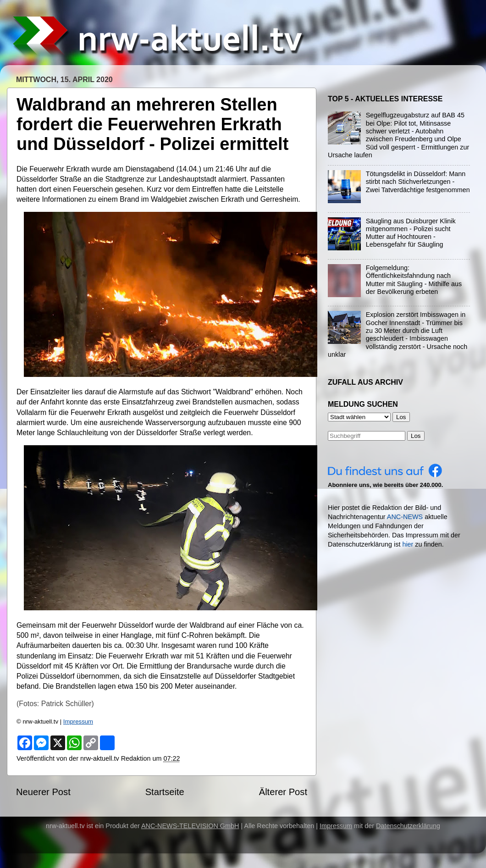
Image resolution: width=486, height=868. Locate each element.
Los (416, 436)
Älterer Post (283, 792)
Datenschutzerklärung (408, 826)
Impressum (78, 721)
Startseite (165, 792)
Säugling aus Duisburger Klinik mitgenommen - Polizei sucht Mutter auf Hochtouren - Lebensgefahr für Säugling (411, 233)
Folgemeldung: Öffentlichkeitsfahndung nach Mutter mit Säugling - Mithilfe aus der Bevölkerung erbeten (414, 280)
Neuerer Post (43, 792)
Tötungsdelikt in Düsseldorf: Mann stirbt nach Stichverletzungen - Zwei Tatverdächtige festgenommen (418, 182)
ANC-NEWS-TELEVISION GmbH (190, 826)
